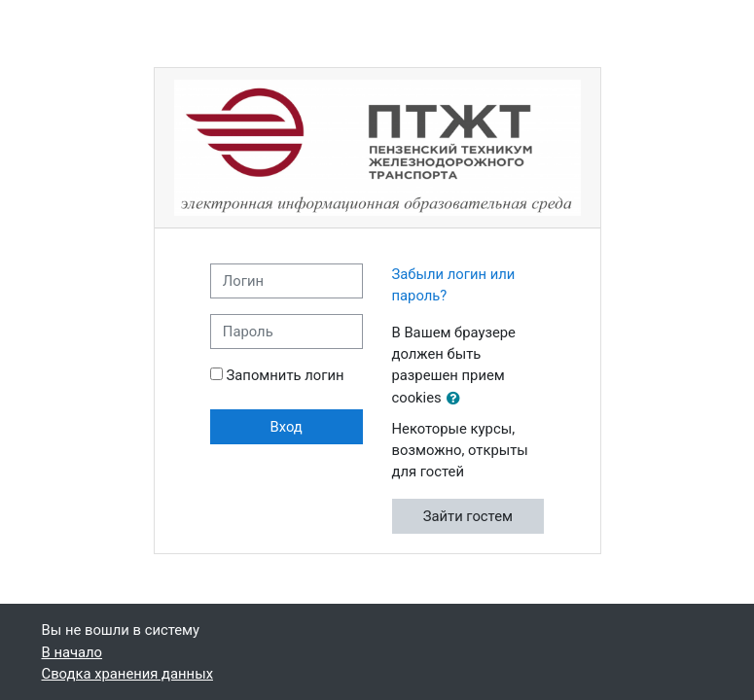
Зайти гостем (468, 516)
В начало (72, 652)
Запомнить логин (286, 375)
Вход (287, 427)
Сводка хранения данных (127, 674)
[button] (457, 399)
